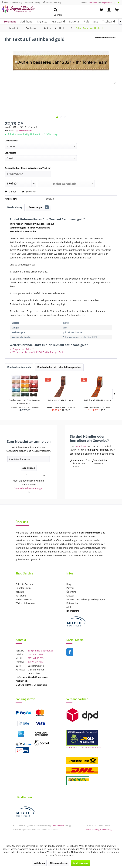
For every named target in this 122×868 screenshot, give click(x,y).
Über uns (71, 592)
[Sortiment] (10, 22)
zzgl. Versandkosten (23, 130)
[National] (74, 22)
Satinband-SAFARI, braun (61, 400)
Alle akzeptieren (59, 863)
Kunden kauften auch (19, 367)
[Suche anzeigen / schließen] (55, 10)
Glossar (70, 596)
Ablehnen (40, 863)
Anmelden (93, 3)
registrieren (107, 3)
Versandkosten (58, 826)
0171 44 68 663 (36, 658)
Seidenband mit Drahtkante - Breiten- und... (25, 402)
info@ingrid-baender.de (41, 651)
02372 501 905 (35, 654)
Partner (70, 588)
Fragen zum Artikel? (22, 349)
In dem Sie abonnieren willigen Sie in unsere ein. (29, 484)
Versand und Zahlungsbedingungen (86, 599)
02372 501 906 (35, 662)
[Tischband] (109, 22)
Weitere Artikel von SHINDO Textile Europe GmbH (37, 352)
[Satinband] (26, 22)
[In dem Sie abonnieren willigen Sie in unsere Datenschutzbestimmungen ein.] (27, 475)
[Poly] (86, 22)
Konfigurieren (80, 863)
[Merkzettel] (101, 10)
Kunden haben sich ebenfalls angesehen (59, 367)
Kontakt (20, 592)
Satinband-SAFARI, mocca (97, 400)
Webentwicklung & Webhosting (99, 829)
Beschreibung (15, 207)
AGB (69, 607)
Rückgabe (21, 596)
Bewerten (29, 192)
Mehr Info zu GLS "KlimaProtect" (84, 748)
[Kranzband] (58, 22)
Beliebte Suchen (24, 584)
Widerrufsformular (26, 603)
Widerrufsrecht (24, 599)
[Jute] (96, 22)
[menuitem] (71, 10)
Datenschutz (73, 603)
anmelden (80, 446)
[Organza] (42, 22)
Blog (69, 584)
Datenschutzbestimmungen (29, 488)
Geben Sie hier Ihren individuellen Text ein (28, 168)
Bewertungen (39, 207)
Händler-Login (23, 588)
